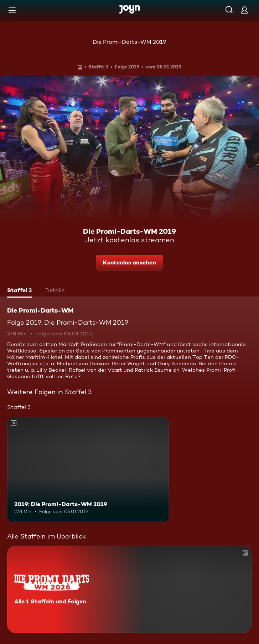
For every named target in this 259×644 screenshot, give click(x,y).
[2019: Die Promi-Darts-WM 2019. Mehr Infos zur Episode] (88, 469)
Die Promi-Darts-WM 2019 (129, 42)
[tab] (19, 291)
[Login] (244, 10)
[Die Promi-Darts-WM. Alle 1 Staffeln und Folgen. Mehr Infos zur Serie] (129, 589)
